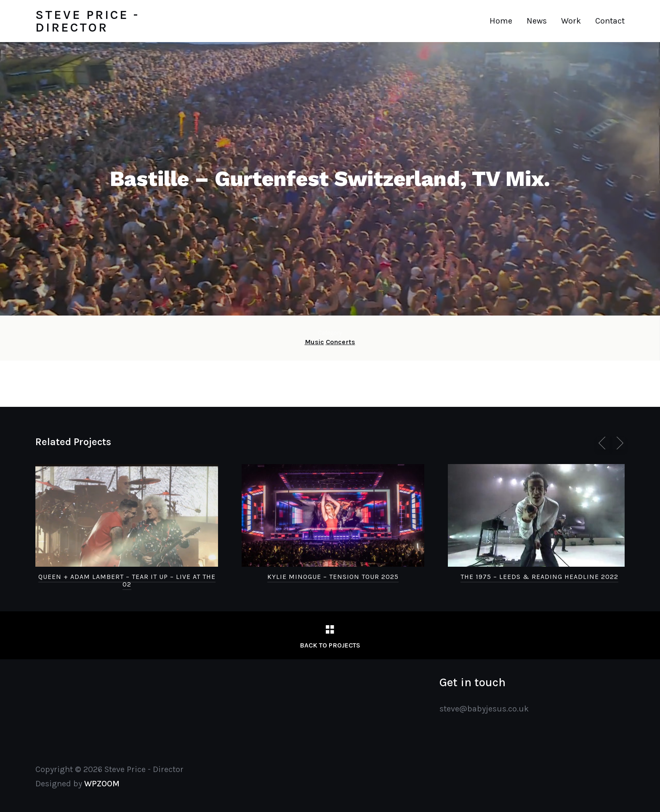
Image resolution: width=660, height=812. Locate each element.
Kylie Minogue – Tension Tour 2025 (333, 577)
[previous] (604, 443)
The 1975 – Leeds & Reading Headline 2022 (539, 577)
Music (314, 342)
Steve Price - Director (87, 21)
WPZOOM (102, 784)
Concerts (341, 342)
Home (501, 21)
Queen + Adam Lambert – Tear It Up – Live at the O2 (127, 580)
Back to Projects (330, 645)
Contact (610, 21)
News (537, 21)
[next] (618, 443)
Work (571, 21)
